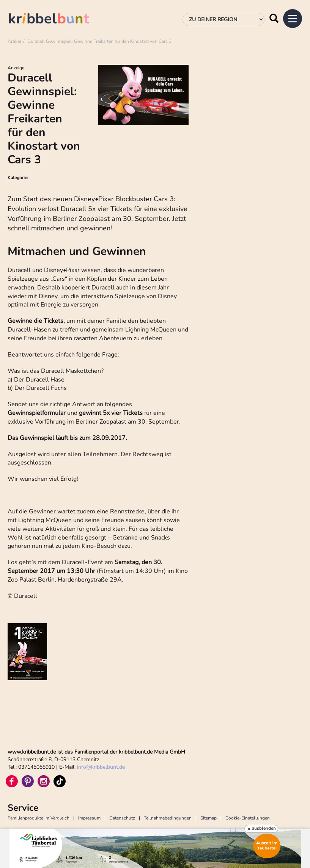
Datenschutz (122, 818)
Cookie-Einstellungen (248, 818)
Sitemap (209, 818)
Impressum (89, 818)
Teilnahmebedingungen (168, 818)
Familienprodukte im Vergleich (39, 818)
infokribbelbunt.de (101, 767)
